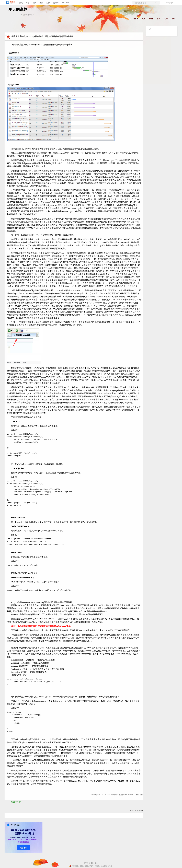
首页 (143, 19)
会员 (21, 3)
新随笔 (151, 19)
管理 (174, 19)
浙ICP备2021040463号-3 (104, 866)
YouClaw (65, 3)
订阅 (166, 19)
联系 (158, 19)
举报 (141, 795)
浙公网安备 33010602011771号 (81, 866)
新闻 (34, 3)
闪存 (48, 3)
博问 (41, 3)
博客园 (136, 19)
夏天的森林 (18, 9)
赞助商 (56, 3)
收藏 (137, 795)
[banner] (10, 3)
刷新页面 (133, 810)
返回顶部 (140, 810)
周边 (28, 3)
